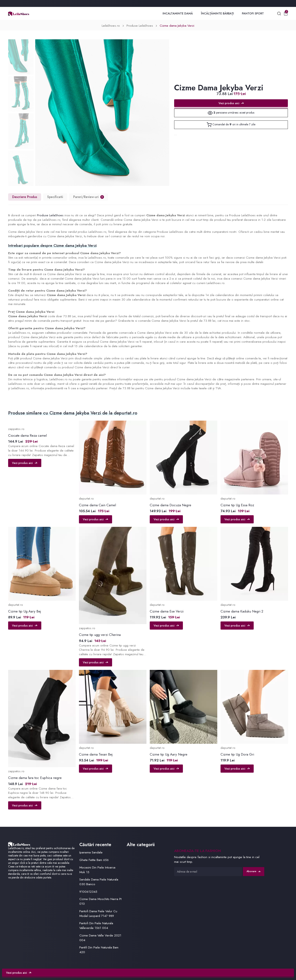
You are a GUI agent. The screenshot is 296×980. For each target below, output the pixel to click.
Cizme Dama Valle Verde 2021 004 (100, 938)
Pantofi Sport (253, 13)
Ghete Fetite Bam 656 (94, 860)
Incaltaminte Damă (178, 13)
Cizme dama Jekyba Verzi (177, 26)
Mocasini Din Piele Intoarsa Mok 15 (97, 870)
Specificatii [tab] (55, 197)
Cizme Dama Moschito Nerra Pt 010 (100, 901)
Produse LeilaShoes (140, 26)
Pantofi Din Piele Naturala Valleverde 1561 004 (96, 926)
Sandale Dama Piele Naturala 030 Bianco (99, 882)
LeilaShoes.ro (111, 26)
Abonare (253, 871)
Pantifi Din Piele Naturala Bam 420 (99, 950)
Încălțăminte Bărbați (217, 13)
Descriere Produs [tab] (25, 197)
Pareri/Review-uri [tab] (89, 197)
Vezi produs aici (231, 103)
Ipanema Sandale (91, 852)
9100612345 (88, 892)
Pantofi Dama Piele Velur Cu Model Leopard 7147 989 (98, 914)
